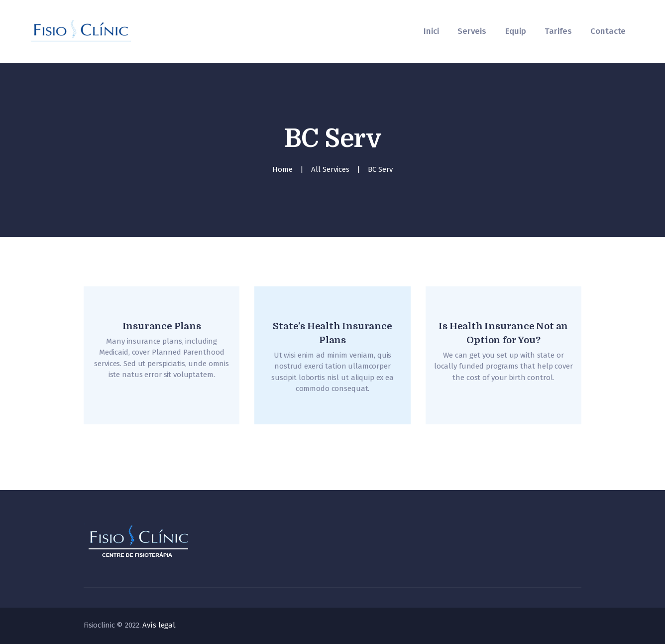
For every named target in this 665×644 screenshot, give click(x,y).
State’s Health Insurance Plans (332, 333)
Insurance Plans (162, 326)
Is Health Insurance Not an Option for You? (503, 333)
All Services (330, 169)
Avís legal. (160, 625)
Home (282, 169)
